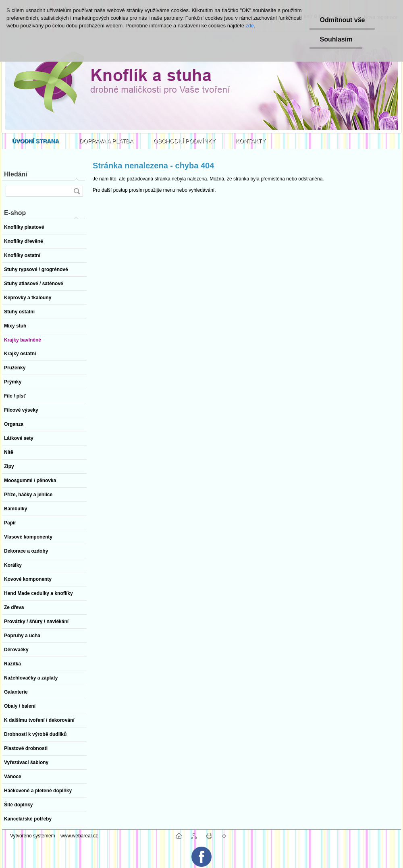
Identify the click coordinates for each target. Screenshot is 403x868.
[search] (77, 191)
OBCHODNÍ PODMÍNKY (185, 141)
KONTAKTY (251, 141)
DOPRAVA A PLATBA (106, 141)
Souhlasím (336, 39)
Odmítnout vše (342, 20)
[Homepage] (36, 141)
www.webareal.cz (79, 836)
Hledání (16, 174)
